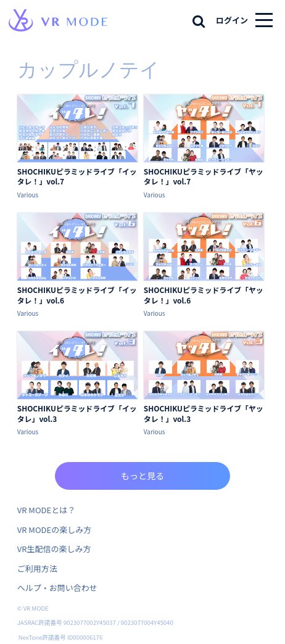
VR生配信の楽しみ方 (54, 549)
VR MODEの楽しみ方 (54, 530)
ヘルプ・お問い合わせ (57, 588)
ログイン (232, 20)
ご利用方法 (37, 568)
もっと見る (142, 476)
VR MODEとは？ (46, 510)
